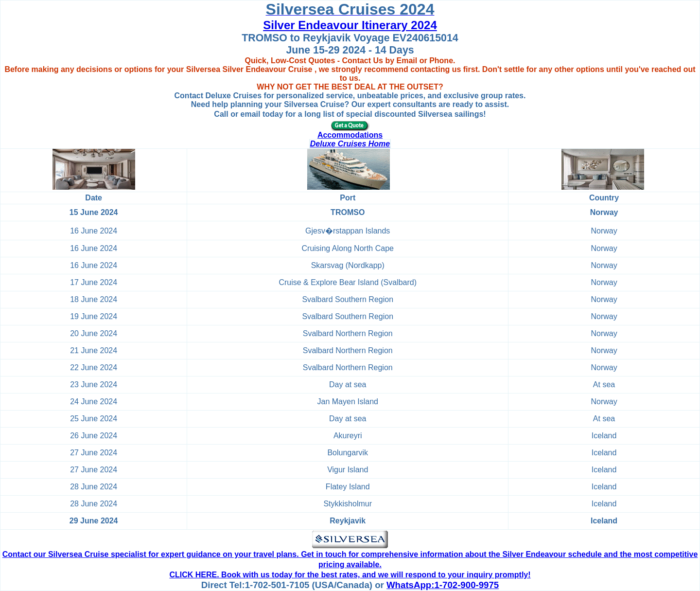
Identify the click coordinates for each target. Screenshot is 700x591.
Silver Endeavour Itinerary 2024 (350, 25)
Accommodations (350, 135)
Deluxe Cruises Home (350, 144)
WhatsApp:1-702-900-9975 (443, 585)
